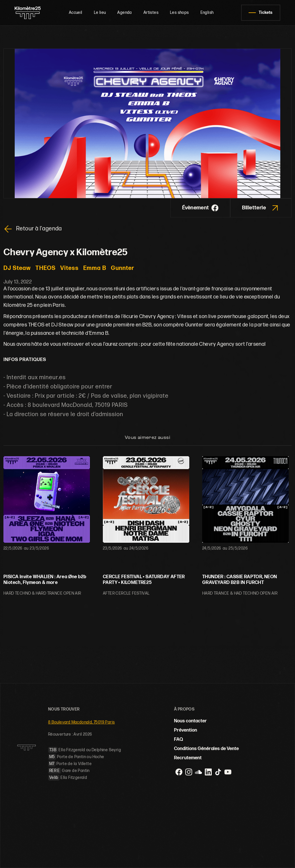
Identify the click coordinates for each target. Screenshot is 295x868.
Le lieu (100, 13)
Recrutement (188, 758)
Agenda (124, 13)
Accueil (76, 13)
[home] (28, 13)
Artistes (151, 13)
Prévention (186, 730)
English (207, 13)
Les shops (179, 13)
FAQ (178, 740)
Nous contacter (190, 721)
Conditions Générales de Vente (206, 749)
